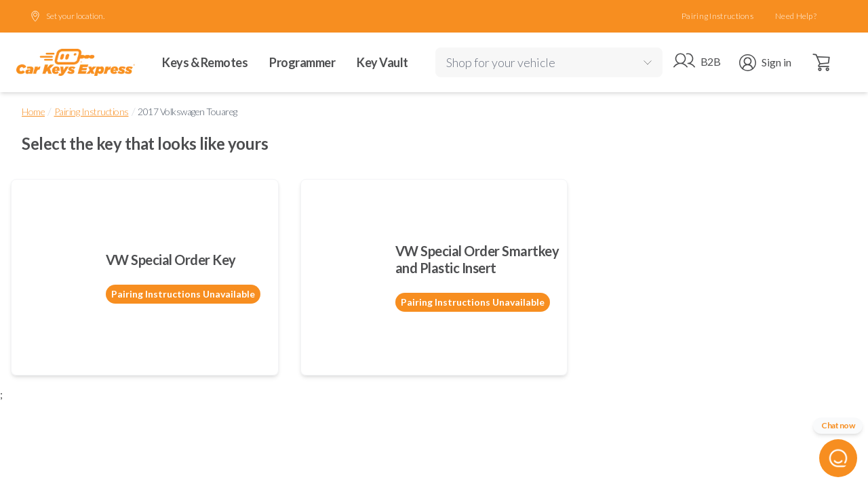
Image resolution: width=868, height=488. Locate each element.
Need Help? (796, 16)
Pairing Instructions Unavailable (183, 294)
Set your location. (67, 16)
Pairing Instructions (717, 16)
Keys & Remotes (205, 62)
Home (33, 111)
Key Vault (382, 62)
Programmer (302, 62)
